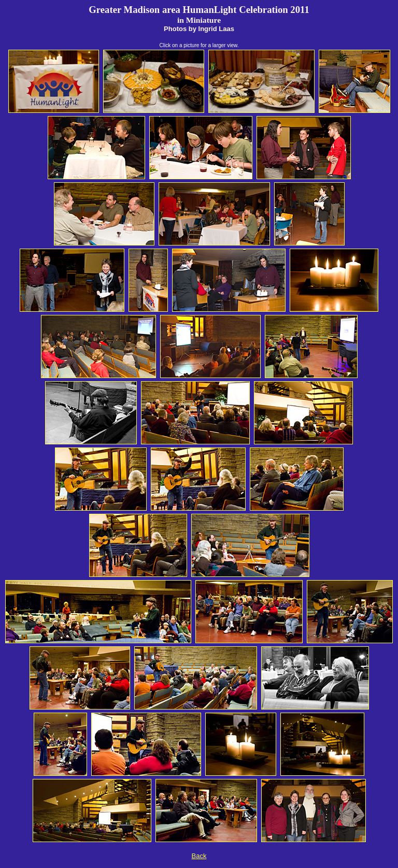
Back (199, 856)
